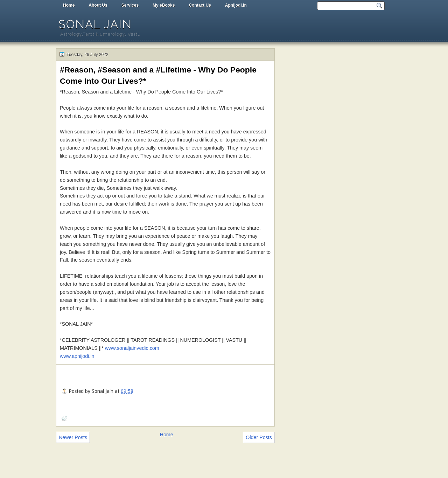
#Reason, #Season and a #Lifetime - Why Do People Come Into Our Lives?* (158, 75)
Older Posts (259, 437)
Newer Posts (73, 437)
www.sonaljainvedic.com (132, 348)
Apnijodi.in (236, 5)
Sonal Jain (95, 24)
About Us (98, 5)
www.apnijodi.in (77, 356)
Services (130, 5)
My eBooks (164, 5)
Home (69, 5)
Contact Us (200, 5)
